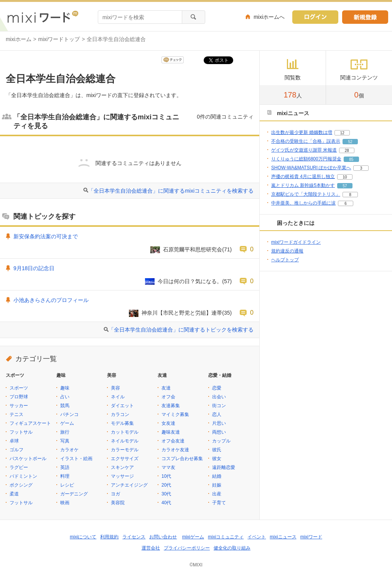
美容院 (118, 503)
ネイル (118, 397)
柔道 (14, 494)
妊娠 (217, 485)
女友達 (168, 423)
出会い (219, 397)
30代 (166, 494)
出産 (217, 494)
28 (347, 151)
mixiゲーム (193, 537)
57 (345, 186)
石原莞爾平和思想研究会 (193, 249)
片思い (219, 423)
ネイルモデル (125, 441)
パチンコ (69, 414)
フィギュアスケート (30, 423)
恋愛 (217, 388)
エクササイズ (125, 459)
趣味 (65, 388)
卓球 (14, 441)
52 (350, 142)
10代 (166, 476)
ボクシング (21, 485)
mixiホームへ (269, 17)
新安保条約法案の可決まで (46, 236)
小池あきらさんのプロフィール (51, 300)
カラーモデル (125, 450)
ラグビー (19, 467)
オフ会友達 (173, 441)
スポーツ (19, 388)
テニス (16, 414)
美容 (115, 388)
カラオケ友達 (175, 450)
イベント (257, 537)
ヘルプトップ (285, 260)
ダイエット (122, 406)
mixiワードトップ (59, 39)
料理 (65, 476)
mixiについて (83, 537)
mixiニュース (283, 537)
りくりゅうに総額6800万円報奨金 (306, 159)
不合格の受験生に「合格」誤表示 (306, 141)
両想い (219, 432)
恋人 (217, 414)
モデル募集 (122, 423)
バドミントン (23, 476)
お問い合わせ (163, 537)
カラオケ (69, 450)
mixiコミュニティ (226, 537)
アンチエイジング (129, 485)
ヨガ (115, 494)
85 (351, 159)
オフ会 (168, 397)
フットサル (21, 432)
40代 (166, 503)
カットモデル (125, 432)
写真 (65, 441)
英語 (65, 467)
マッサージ (122, 476)
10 (345, 177)
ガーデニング (74, 494)
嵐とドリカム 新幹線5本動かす (303, 185)
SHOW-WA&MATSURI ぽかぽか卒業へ (311, 168)
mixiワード (311, 537)
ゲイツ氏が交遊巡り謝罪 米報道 (304, 150)
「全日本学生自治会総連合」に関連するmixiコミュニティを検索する (171, 191)
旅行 (65, 432)
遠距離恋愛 (224, 467)
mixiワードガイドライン (296, 242)
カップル (221, 441)
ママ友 (168, 467)
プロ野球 (19, 397)
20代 (166, 485)
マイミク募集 (175, 414)
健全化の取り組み (232, 548)
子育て (219, 503)
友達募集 (171, 406)
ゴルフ (16, 450)
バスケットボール (28, 459)
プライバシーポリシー (187, 548)
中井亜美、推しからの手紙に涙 (303, 203)
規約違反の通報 (287, 251)
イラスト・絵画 (76, 459)
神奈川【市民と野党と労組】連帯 (182, 313)
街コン (219, 406)
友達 (166, 388)
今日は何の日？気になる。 (190, 281)
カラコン (120, 414)
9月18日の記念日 (34, 268)
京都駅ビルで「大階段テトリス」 (306, 194)
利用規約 (109, 537)
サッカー (19, 406)
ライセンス (134, 537)
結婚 (217, 476)
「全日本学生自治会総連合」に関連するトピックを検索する (181, 330)
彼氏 (217, 450)
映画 (65, 503)
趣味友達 (171, 432)
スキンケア (122, 467)
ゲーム (67, 423)
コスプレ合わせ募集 (182, 459)
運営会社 (151, 548)
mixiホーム (19, 39)
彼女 (217, 459)
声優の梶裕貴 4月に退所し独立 (303, 177)
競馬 (65, 406)
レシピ (67, 485)
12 (342, 133)
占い (65, 397)
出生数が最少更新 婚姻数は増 (302, 132)
